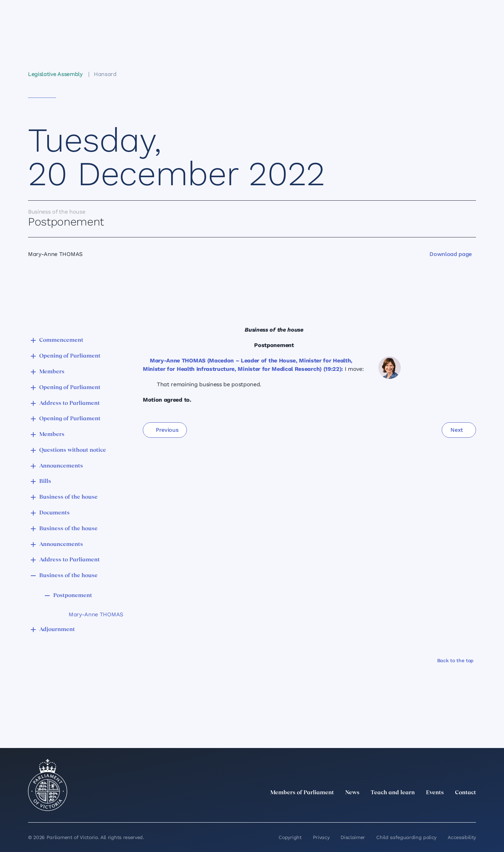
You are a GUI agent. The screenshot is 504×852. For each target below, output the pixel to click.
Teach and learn (393, 793)
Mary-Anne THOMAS (96, 614)
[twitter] (395, 808)
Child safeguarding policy (406, 837)
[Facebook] (441, 808)
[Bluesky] (472, 808)
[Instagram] (426, 808)
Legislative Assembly (55, 74)
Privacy (321, 837)
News (352, 793)
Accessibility (462, 837)
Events (435, 793)
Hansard (105, 74)
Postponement (73, 596)
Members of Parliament (302, 793)
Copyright (290, 837)
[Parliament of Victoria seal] (48, 785)
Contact (465, 793)
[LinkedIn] (410, 808)
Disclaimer (353, 837)
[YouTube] (456, 808)
